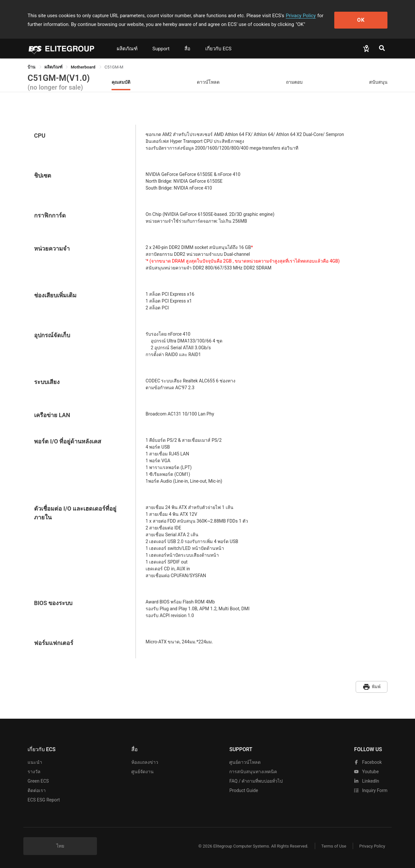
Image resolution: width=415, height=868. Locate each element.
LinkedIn (367, 781)
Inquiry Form (371, 790)
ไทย (60, 846)
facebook (368, 762)
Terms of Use (334, 846)
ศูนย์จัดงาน (142, 772)
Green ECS (38, 781)
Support (161, 49)
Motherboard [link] (83, 67)
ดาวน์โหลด (208, 82)
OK (361, 20)
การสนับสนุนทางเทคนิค (253, 772)
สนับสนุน (378, 82)
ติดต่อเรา (37, 790)
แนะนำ (35, 762)
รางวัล (34, 772)
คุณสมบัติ (121, 82)
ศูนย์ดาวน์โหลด (245, 762)
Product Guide (243, 790)
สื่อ (187, 49)
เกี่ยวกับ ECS (218, 49)
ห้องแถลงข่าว (145, 762)
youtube (366, 772)
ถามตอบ (294, 82)
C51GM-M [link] (114, 67)
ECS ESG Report (44, 800)
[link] (53, 67)
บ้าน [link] (32, 67)
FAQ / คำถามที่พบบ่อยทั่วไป (256, 781)
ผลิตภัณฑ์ (127, 49)
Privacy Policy (301, 16)
